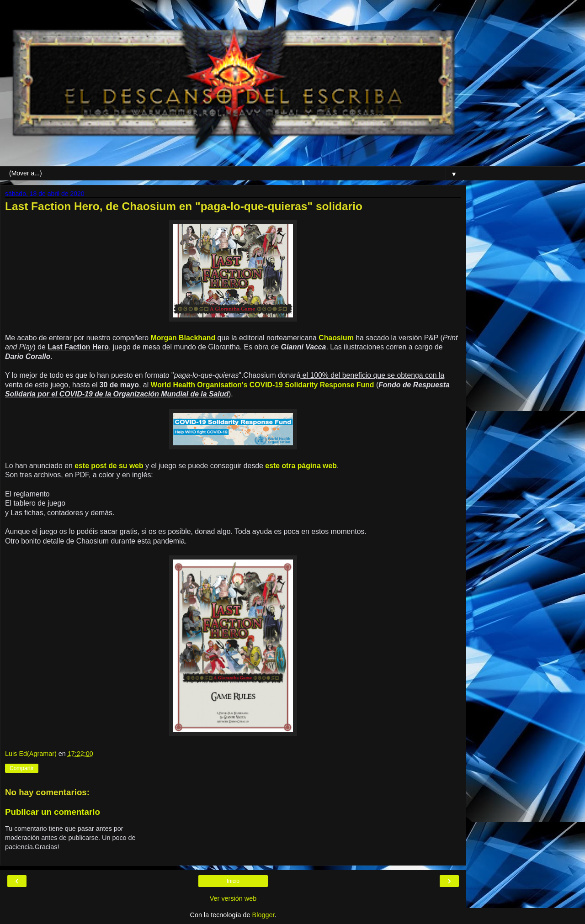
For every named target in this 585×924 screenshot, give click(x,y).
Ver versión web (233, 898)
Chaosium (336, 338)
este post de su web (109, 466)
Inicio (233, 881)
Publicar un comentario (53, 812)
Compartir (22, 768)
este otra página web (301, 466)
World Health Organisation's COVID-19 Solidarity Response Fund (263, 385)
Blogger (263, 915)
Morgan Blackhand (183, 338)
